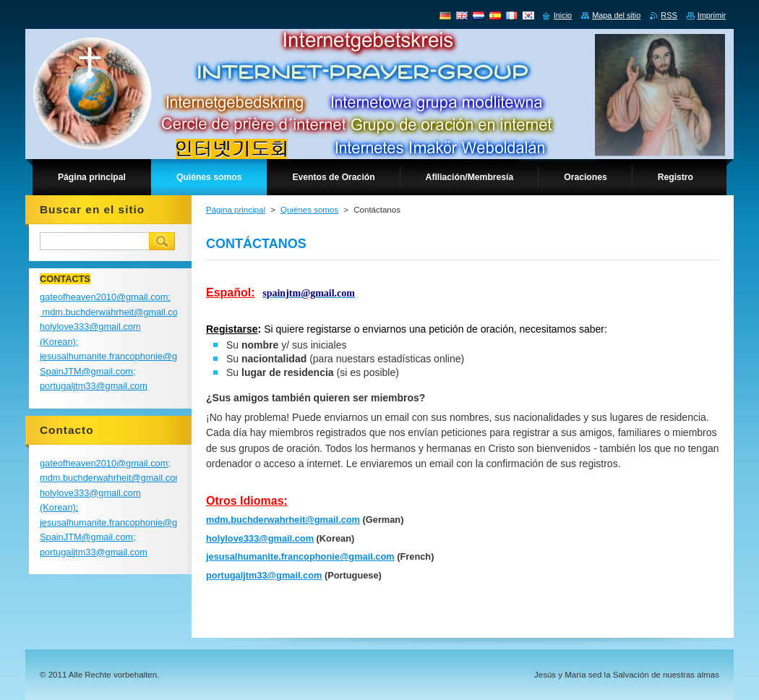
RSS (669, 15)
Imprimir (712, 15)
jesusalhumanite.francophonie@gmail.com (300, 556)
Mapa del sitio (616, 15)
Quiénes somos (309, 210)
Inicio (563, 15)
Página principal (236, 210)
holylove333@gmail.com (260, 538)
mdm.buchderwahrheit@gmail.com (283, 520)
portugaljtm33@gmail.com (264, 575)
